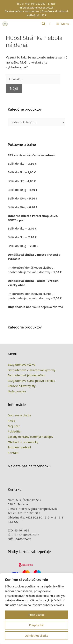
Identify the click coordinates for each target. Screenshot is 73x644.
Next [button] (57, 346)
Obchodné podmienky (23, 461)
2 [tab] (34, 345)
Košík (11, 439)
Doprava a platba (19, 434)
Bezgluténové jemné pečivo (27, 394)
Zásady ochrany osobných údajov (30, 455)
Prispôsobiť (36, 625)
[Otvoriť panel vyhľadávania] (43, 24)
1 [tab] (29, 345)
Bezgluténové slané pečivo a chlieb (32, 399)
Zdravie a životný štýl (22, 405)
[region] (36, 609)
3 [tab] (39, 345)
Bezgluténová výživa (22, 383)
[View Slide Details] (22, 345)
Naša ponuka (17, 410)
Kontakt (13, 471)
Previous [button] (49, 346)
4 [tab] (45, 345)
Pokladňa (14, 450)
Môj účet (14, 445)
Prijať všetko (36, 615)
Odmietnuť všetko (36, 636)
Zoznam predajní (19, 466)
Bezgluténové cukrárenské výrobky (32, 389)
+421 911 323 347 (35, 4)
